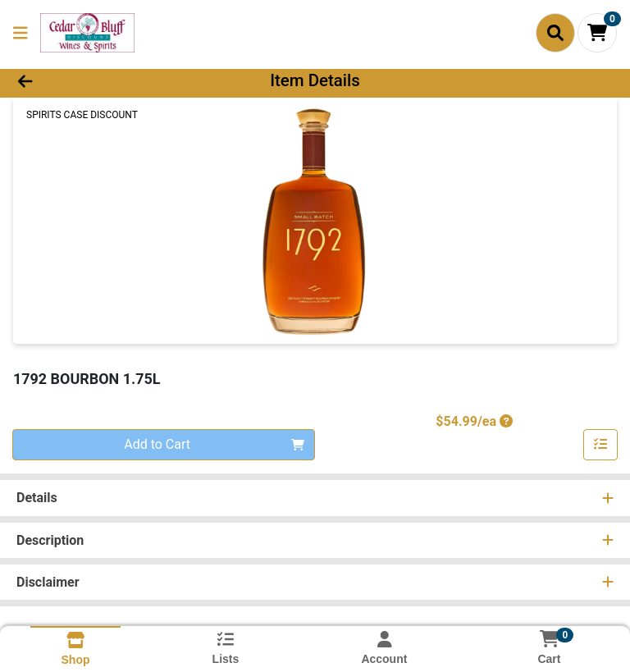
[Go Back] (89, 80)
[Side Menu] (21, 33)
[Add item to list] (600, 445)
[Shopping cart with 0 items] (597, 33)
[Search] (555, 33)
